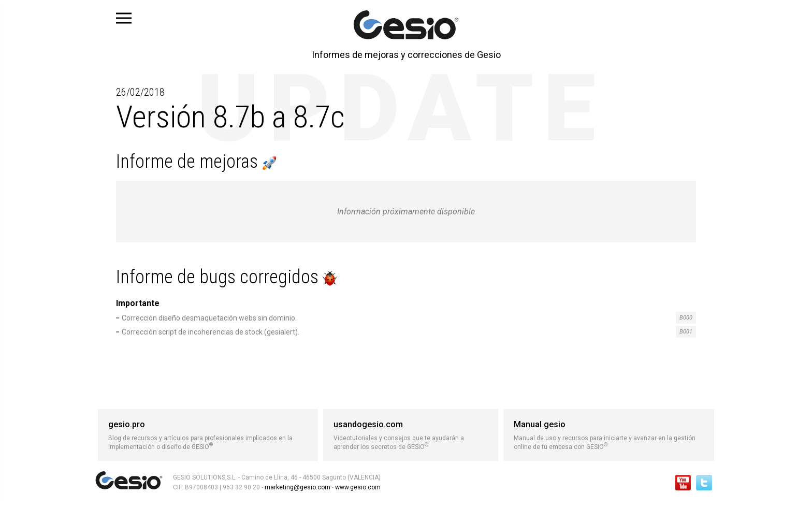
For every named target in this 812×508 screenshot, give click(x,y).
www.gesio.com (357, 487)
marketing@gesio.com (298, 487)
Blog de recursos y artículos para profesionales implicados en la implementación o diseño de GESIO (208, 435)
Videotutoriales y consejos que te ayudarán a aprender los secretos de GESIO (411, 435)
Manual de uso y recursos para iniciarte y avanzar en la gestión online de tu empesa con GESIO (609, 435)
